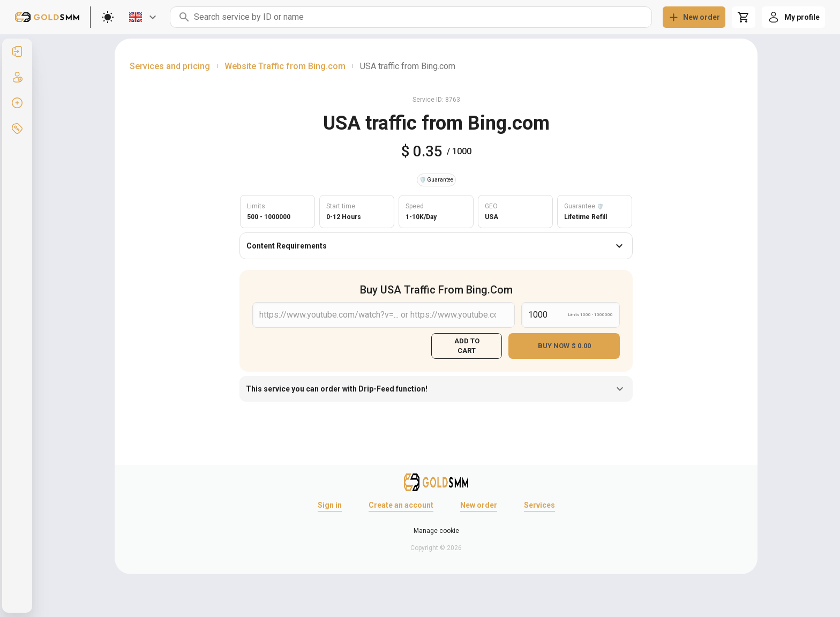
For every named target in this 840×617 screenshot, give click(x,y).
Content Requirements (436, 246)
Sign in (330, 505)
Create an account (401, 505)
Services (539, 505)
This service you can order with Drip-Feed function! (436, 389)
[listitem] (17, 51)
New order (479, 505)
